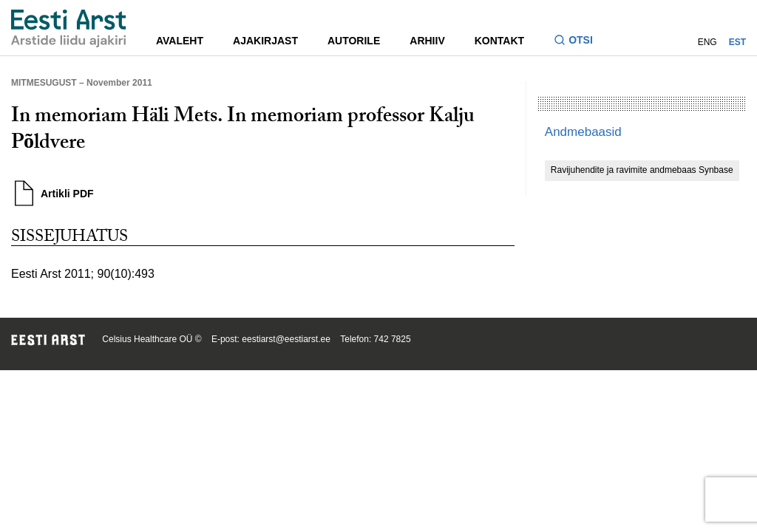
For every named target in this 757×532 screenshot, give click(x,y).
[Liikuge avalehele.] (69, 28)
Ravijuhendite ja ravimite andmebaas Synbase (642, 170)
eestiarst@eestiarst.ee (286, 339)
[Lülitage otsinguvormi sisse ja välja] (579, 42)
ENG (707, 42)
